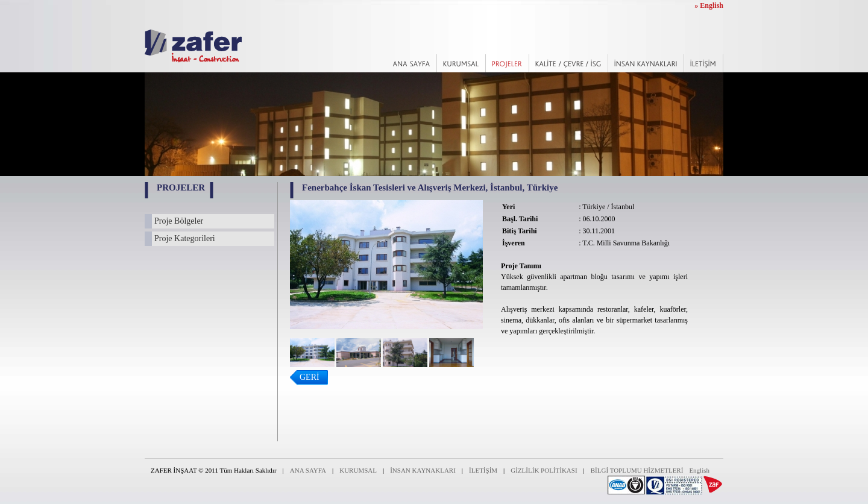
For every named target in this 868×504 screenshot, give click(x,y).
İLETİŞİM (483, 470)
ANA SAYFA (308, 470)
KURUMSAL (358, 470)
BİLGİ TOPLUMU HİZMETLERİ (637, 470)
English (699, 470)
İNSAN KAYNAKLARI (423, 470)
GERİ (310, 377)
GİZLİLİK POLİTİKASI (544, 470)
